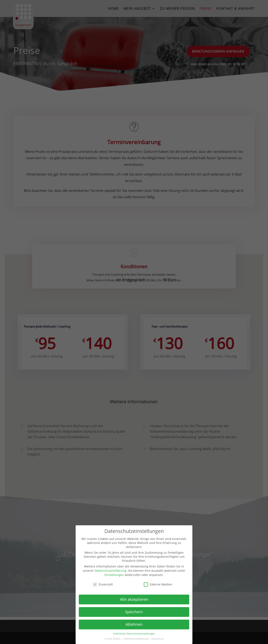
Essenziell (103, 584)
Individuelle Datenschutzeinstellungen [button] (134, 634)
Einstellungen (114, 575)
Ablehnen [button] (134, 624)
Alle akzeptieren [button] (134, 599)
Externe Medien (158, 584)
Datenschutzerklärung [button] (136, 639)
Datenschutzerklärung (111, 571)
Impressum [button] (157, 639)
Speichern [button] (134, 612)
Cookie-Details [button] (113, 639)
